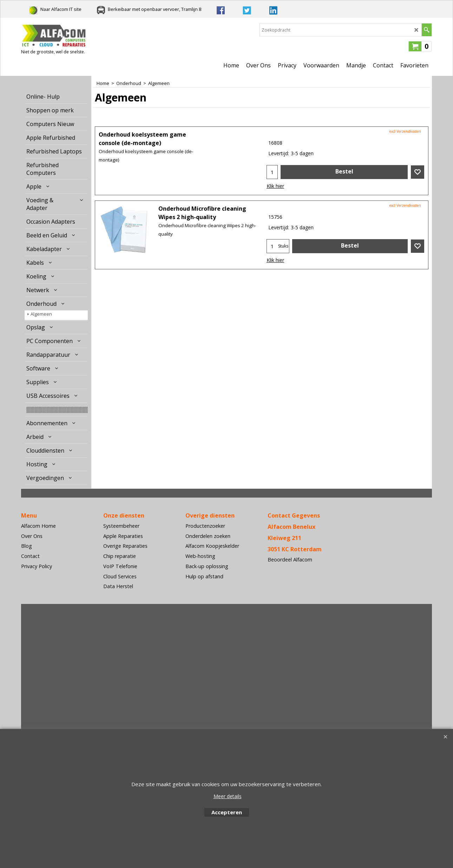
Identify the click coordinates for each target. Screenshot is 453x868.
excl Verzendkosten (405, 131)
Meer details (228, 796)
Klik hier (275, 186)
